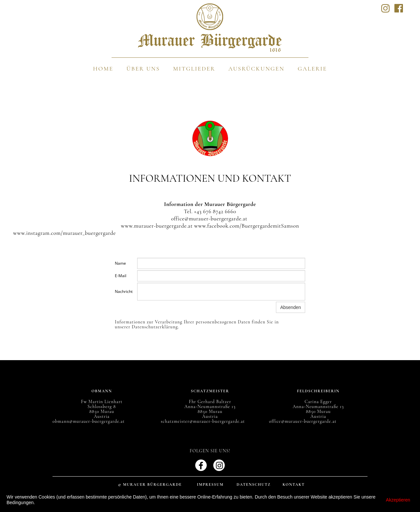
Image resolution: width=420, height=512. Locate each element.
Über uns (143, 69)
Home (103, 69)
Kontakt (294, 484)
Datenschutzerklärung (155, 327)
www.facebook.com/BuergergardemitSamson (247, 226)
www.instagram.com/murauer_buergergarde (64, 233)
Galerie (312, 69)
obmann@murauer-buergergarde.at (89, 421)
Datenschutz (254, 484)
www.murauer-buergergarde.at (157, 226)
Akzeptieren (398, 500)
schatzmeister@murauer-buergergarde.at (203, 421)
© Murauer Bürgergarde (150, 484)
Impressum (210, 484)
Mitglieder (194, 69)
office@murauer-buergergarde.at (209, 219)
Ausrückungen (256, 69)
